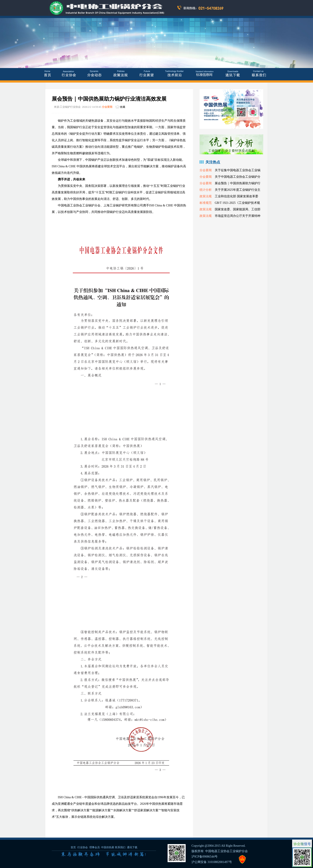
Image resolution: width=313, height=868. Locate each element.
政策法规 (206, 196)
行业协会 (83, 847)
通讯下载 (132, 847)
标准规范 (206, 203)
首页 (73, 847)
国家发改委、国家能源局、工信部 (238, 209)
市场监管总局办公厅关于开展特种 (238, 216)
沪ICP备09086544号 (205, 857)
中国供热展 (108, 847)
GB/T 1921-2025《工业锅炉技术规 (237, 203)
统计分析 (206, 190)
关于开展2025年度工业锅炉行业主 (238, 190)
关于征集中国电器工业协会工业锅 (238, 170)
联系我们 (120, 847)
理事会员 (95, 847)
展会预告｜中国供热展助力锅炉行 (238, 183)
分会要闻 (107, 107)
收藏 (123, 107)
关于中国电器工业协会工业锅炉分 (238, 177)
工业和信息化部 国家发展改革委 (236, 196)
